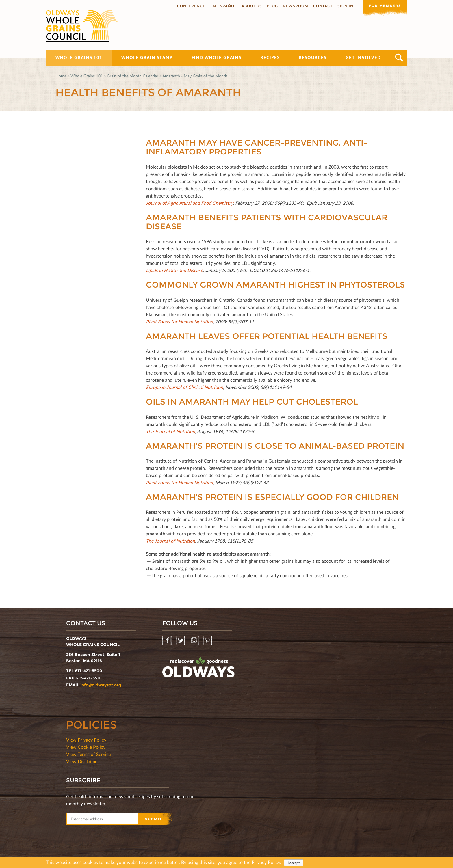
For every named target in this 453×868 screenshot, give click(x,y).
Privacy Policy (266, 862)
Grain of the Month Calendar (133, 76)
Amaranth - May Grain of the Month (195, 76)
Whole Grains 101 (79, 57)
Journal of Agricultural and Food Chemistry (189, 203)
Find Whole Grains (216, 57)
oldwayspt (198, 670)
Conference (189, 6)
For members (384, 6)
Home (61, 76)
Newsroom (294, 6)
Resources (313, 57)
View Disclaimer (83, 761)
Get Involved (363, 57)
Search (399, 58)
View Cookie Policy (86, 747)
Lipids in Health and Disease (174, 270)
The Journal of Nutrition (170, 431)
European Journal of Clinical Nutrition (184, 387)
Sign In (343, 6)
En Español (221, 6)
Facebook (167, 641)
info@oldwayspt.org (101, 685)
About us (250, 6)
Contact (321, 6)
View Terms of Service (89, 754)
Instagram (195, 641)
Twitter (181, 641)
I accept (294, 863)
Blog (270, 6)
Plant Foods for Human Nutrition (179, 322)
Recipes (270, 57)
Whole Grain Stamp (147, 57)
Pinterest (208, 641)
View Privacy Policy (86, 740)
